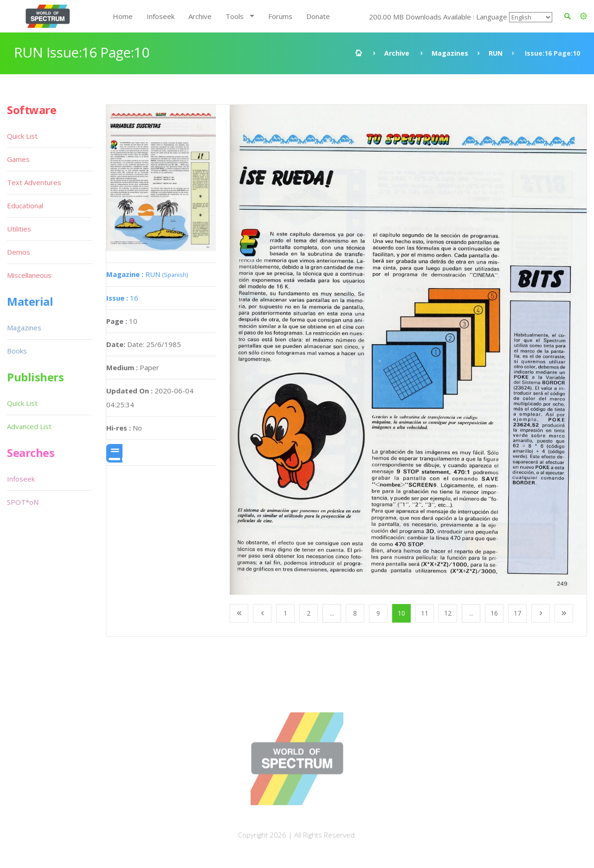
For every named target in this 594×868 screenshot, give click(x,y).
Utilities (19, 229)
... (332, 613)
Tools (235, 16)
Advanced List (29, 426)
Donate (318, 16)
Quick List (22, 136)
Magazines (450, 53)
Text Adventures (34, 182)
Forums (280, 16)
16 (122, 298)
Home (123, 16)
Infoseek (161, 16)
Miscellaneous (29, 275)
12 (448, 613)
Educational (25, 206)
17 (517, 613)
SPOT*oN (23, 502)
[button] (584, 16)
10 (401, 613)
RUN (496, 53)
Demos (19, 252)
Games (18, 159)
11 (425, 613)
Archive (200, 16)
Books (17, 351)
